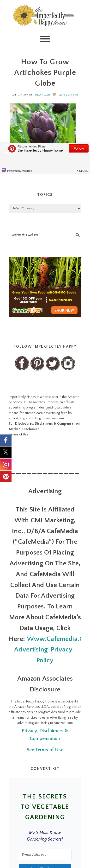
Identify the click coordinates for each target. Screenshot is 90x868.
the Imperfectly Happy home (45, 24)
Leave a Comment (68, 95)
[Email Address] (45, 855)
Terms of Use (19, 434)
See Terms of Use (45, 750)
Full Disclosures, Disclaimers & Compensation (44, 424)
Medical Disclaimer (24, 429)
